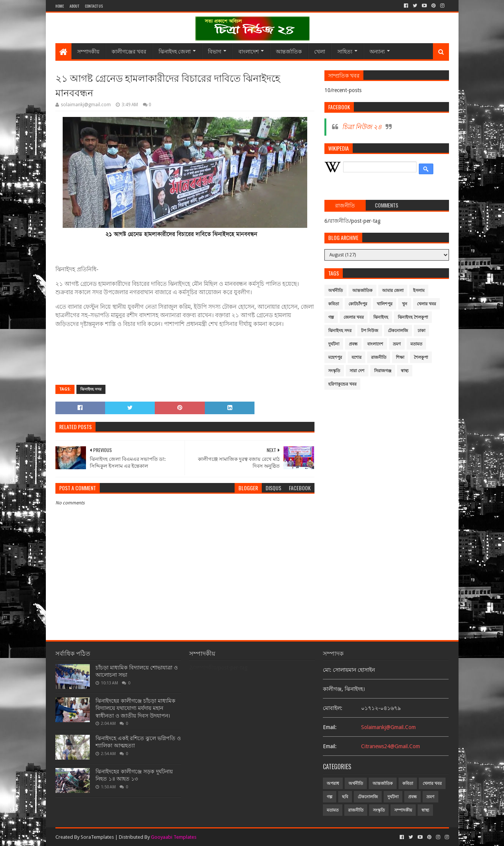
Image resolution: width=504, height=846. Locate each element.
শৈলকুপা (421, 357)
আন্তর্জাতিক (289, 51)
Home (60, 6)
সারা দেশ (357, 371)
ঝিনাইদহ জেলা (175, 51)
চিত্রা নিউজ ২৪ (362, 127)
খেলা (320, 51)
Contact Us (94, 6)
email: (330, 727)
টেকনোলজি (398, 331)
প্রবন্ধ (353, 344)
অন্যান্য (377, 51)
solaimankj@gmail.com (388, 727)
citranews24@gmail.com (391, 746)
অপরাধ (333, 784)
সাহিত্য (345, 51)
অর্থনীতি (335, 291)
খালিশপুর (385, 304)
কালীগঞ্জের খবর (129, 51)
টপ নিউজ (370, 331)
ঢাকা (421, 331)
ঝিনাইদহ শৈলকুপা (413, 317)
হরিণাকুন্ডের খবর (342, 384)
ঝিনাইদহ (381, 317)
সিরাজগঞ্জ (383, 371)
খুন (405, 304)
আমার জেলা (393, 291)
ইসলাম (419, 291)
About (74, 6)
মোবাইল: (333, 708)
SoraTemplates (97, 837)
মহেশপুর (335, 357)
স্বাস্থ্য (405, 371)
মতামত (416, 344)
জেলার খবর (354, 317)
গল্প (331, 317)
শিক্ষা (400, 357)
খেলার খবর (426, 304)
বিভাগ (215, 51)
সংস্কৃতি (334, 371)
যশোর (357, 357)
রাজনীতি (379, 357)
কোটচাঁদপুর (358, 304)
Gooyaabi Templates (174, 837)
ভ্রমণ (397, 344)
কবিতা (334, 304)
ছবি (345, 797)
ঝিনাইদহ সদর (91, 389)
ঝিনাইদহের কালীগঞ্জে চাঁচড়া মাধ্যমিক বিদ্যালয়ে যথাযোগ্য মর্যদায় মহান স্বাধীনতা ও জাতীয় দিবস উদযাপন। (135, 708)
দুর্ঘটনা (334, 344)
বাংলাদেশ (249, 51)
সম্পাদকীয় (88, 51)
